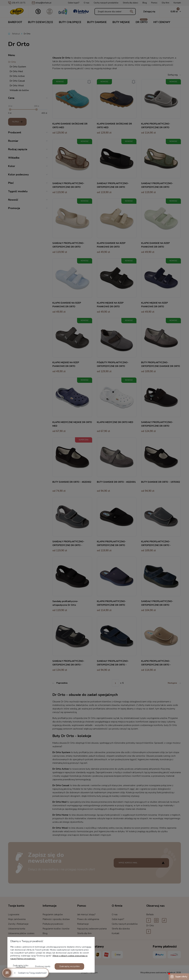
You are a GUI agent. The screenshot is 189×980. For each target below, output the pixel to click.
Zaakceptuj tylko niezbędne (21, 966)
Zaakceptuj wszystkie (69, 966)
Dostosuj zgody (43, 966)
